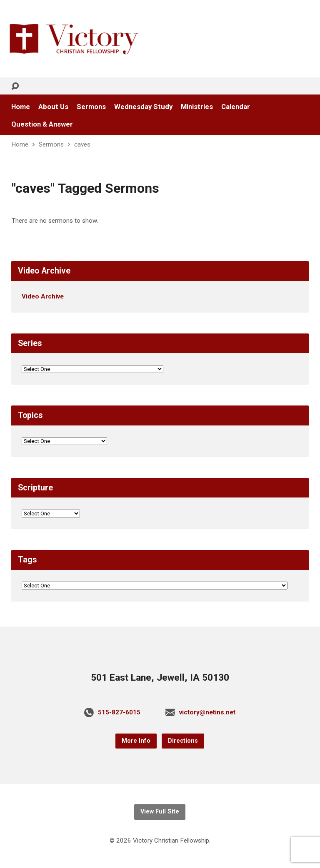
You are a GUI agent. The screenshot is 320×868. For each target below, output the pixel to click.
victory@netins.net (207, 712)
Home (21, 107)
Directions (183, 741)
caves (82, 144)
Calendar (236, 107)
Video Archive (43, 296)
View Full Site (160, 812)
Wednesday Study (143, 107)
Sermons (91, 107)
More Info (136, 741)
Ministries (197, 107)
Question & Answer (42, 124)
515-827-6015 (119, 712)
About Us (53, 107)
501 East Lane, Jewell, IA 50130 (160, 678)
